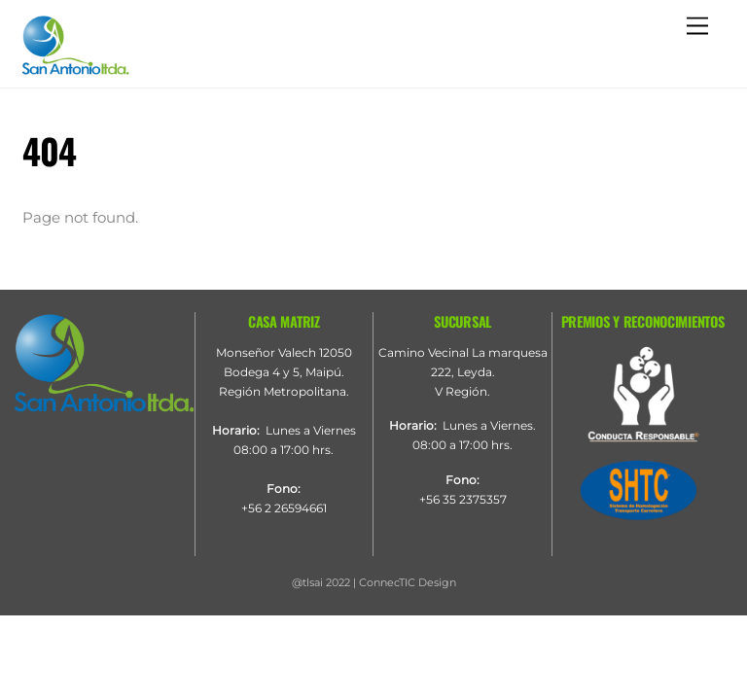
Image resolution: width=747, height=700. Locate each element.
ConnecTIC (387, 582)
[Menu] (697, 26)
